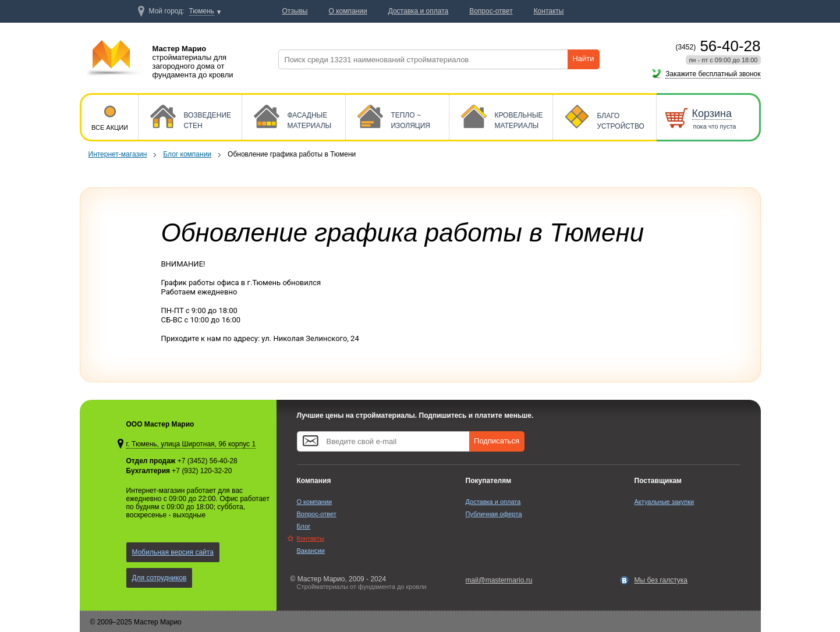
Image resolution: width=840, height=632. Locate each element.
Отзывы (295, 11)
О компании (315, 502)
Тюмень (202, 11)
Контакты (311, 538)
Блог (304, 526)
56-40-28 (718, 46)
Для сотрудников (160, 578)
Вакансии (311, 551)
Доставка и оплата (493, 502)
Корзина (712, 113)
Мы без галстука (661, 580)
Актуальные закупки (664, 502)
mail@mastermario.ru (499, 580)
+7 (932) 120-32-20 (202, 471)
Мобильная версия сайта (173, 552)
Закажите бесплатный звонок (713, 74)
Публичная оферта (494, 514)
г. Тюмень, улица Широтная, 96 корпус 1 (191, 444)
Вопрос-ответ (317, 514)
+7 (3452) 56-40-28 (208, 461)
